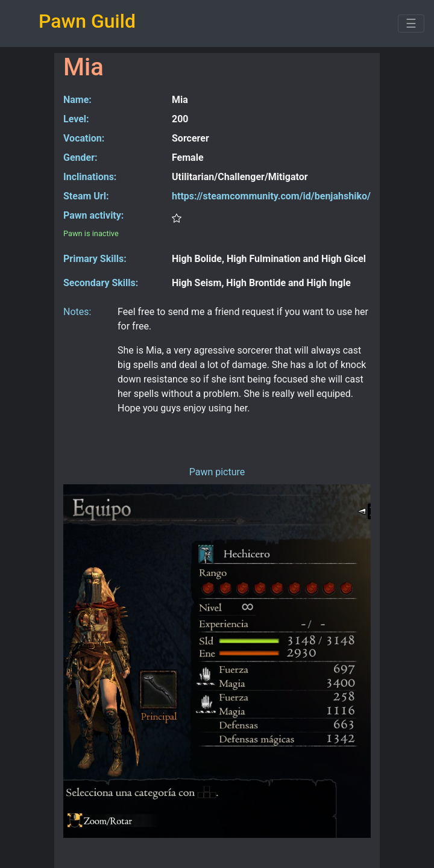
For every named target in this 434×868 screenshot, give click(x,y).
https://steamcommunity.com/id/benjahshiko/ (271, 196)
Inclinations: (90, 177)
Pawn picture (217, 472)
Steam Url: (86, 196)
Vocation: (84, 138)
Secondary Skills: (101, 283)
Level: (76, 119)
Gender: (80, 158)
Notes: (77, 312)
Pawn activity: (93, 215)
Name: (77, 100)
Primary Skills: (95, 259)
